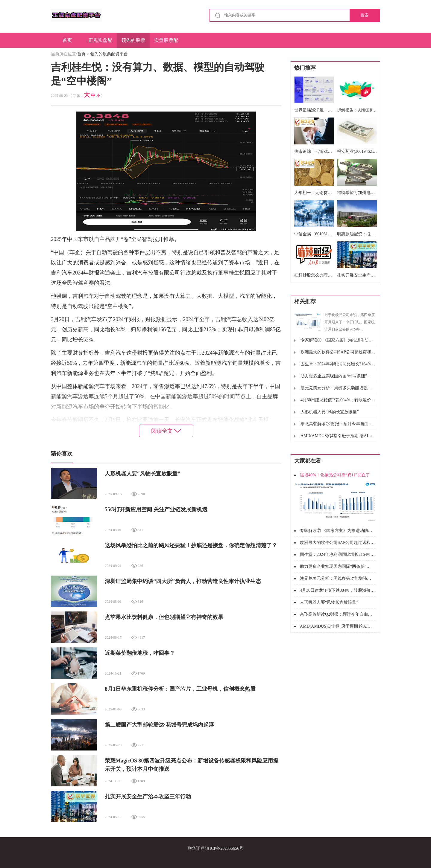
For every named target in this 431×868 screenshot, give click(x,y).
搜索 (365, 15)
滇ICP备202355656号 (224, 848)
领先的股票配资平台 (133, 43)
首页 (67, 40)
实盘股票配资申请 (166, 43)
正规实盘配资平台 (100, 43)
